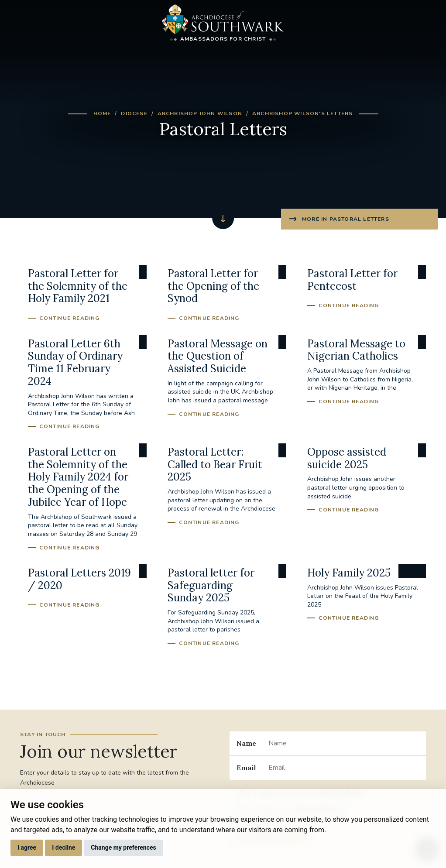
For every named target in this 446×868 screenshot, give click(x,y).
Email (246, 768)
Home (102, 113)
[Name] (344, 743)
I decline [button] (63, 847)
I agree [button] (27, 847)
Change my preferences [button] (123, 847)
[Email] (344, 768)
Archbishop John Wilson (200, 113)
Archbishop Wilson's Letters (302, 113)
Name (246, 743)
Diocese (134, 113)
